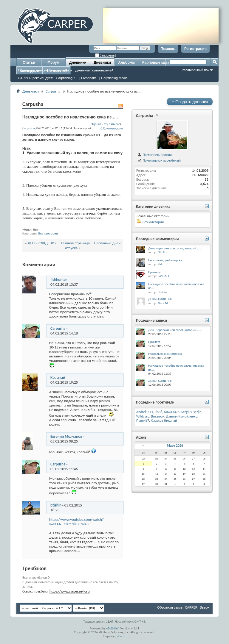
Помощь (168, 49)
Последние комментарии (157, 239)
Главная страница (76, 243)
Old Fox (163, 252)
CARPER (191, 607)
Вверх (205, 607)
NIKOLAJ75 (172, 412)
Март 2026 (175, 446)
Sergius (187, 412)
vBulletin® (113, 628)
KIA (160, 264)
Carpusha (53, 91)
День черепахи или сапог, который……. (175, 248)
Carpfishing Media (114, 78)
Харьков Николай (164, 421)
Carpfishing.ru (66, 78)
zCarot (122, 636)
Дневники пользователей (94, 70)
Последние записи (32, 70)
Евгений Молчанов (66, 436)
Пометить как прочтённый (159, 160)
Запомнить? (106, 56)
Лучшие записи (61, 70)
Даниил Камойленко (182, 416)
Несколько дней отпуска (165, 260)
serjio (198, 412)
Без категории (48, 233)
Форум (53, 62)
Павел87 (143, 421)
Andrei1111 (145, 412)
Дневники (78, 62)
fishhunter (59, 280)
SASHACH (164, 276)
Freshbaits (89, 78)
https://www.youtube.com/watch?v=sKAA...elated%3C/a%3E (76, 522)
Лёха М (163, 303)
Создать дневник (190, 102)
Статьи (29, 62)
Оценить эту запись (105, 124)
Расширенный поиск (197, 70)
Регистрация (195, 49)
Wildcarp (143, 416)
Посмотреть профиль (155, 155)
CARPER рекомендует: (35, 78)
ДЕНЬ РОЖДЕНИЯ (42, 243)
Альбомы (127, 62)
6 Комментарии (112, 128)
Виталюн (158, 416)
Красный (58, 378)
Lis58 (158, 412)
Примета (154, 272)
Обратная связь (170, 607)
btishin (56, 505)
